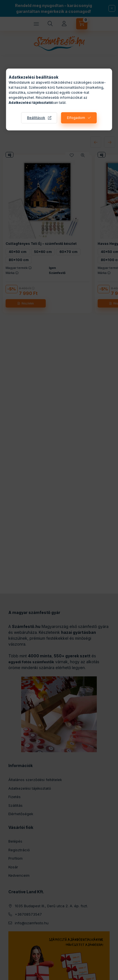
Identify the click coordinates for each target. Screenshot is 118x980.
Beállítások (36, 118)
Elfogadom (76, 118)
